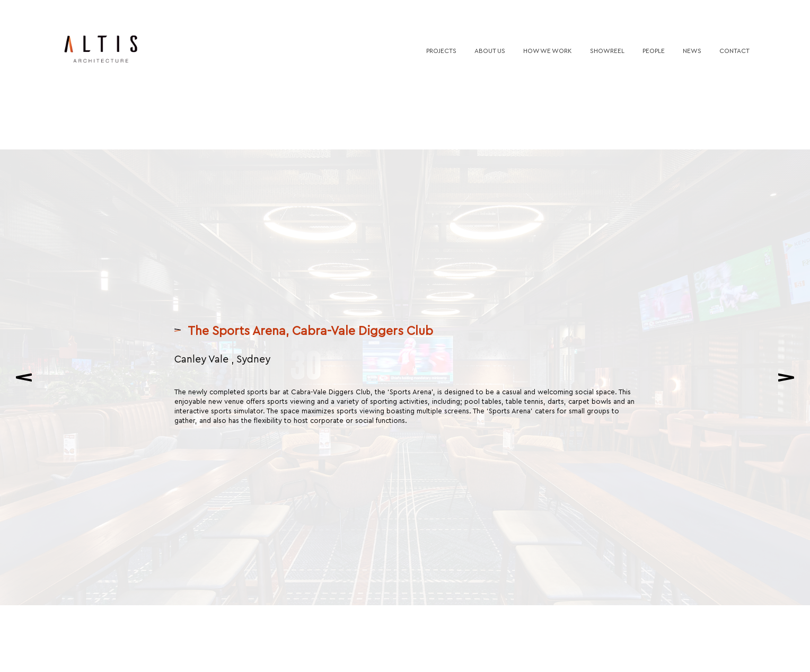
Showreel (607, 50)
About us (490, 50)
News (692, 50)
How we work (548, 50)
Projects (441, 50)
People (654, 50)
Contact (734, 50)
